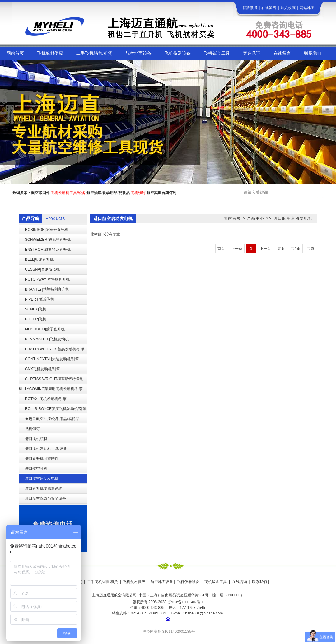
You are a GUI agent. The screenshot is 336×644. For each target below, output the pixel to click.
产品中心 (256, 218)
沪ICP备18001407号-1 (186, 602)
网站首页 (232, 218)
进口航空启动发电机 (293, 218)
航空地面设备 (162, 582)
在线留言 (269, 8)
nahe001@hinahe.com (204, 613)
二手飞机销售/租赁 (103, 582)
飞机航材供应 (134, 582)
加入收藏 (288, 8)
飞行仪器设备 (188, 582)
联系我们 (259, 582)
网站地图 (307, 8)
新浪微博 (250, 8)
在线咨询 (240, 582)
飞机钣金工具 (216, 582)
